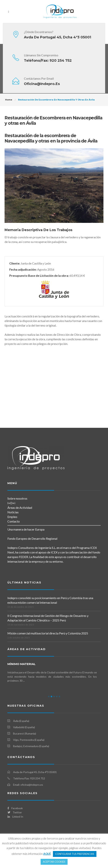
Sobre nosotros (17, 498)
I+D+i (11, 503)
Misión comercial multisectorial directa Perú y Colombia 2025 (48, 633)
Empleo (12, 517)
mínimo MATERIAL (21, 664)
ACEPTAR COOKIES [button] (54, 862)
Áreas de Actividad (20, 508)
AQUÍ (47, 854)
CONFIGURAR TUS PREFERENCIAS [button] (75, 854)
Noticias (13, 512)
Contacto (14, 521)
